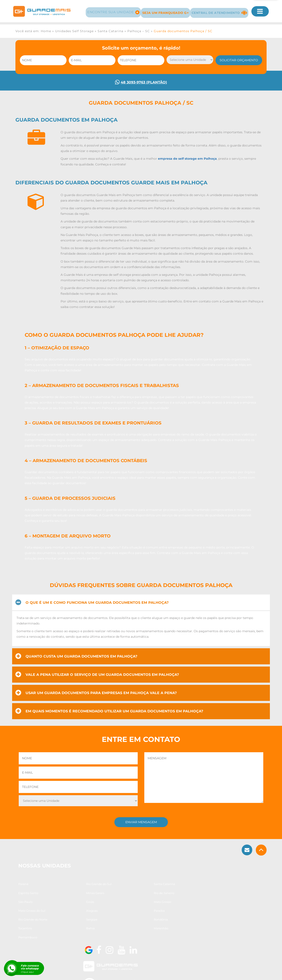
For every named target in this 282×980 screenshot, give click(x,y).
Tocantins (162, 929)
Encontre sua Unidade (109, 9)
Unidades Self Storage (74, 29)
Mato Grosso (27, 920)
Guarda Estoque (144, 973)
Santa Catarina (110, 29)
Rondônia (117, 929)
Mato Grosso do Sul (78, 920)
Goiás (159, 911)
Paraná (24, 903)
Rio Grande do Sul (77, 903)
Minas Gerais (28, 911)
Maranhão (71, 938)
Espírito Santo (165, 903)
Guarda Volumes (115, 973)
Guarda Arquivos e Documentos (183, 973)
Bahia (23, 938)
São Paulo (117, 911)
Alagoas (115, 920)
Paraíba (161, 920)
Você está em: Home (33, 29)
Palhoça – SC (139, 29)
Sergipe (70, 929)
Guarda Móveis (88, 973)
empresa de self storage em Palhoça (187, 160)
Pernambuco (119, 938)
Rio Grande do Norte (33, 929)
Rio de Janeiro (74, 911)
